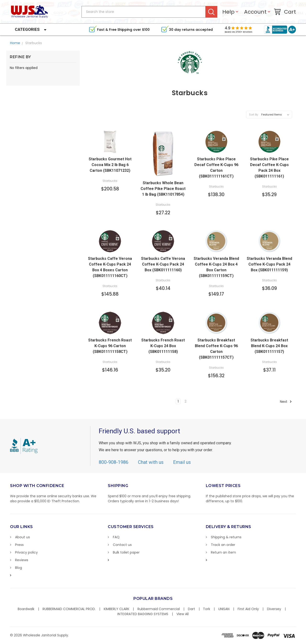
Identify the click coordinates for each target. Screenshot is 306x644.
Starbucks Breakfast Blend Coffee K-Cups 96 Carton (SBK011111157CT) (216, 349)
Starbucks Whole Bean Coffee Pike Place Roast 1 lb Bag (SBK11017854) (163, 189)
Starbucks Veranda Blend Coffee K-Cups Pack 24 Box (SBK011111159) (269, 264)
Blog (19, 568)
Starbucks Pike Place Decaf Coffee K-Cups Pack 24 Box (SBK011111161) (269, 168)
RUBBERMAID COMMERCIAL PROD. (69, 609)
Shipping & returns (226, 537)
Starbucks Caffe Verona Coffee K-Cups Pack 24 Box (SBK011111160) (163, 264)
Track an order (223, 545)
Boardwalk (26, 609)
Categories (27, 29)
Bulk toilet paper (126, 552)
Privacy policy (26, 552)
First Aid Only (248, 609)
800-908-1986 (114, 462)
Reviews (22, 560)
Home (15, 43)
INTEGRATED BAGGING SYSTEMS (143, 614)
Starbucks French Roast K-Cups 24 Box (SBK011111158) (163, 346)
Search (211, 12)
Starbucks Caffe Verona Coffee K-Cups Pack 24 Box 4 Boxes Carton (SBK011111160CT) (110, 267)
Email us (182, 462)
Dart (191, 609)
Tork (207, 609)
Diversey (274, 609)
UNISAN (224, 609)
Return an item (223, 552)
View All (183, 614)
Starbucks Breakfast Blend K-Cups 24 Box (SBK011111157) (269, 346)
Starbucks (34, 43)
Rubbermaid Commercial (159, 609)
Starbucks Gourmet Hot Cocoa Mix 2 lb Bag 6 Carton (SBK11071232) (110, 165)
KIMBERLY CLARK (117, 609)
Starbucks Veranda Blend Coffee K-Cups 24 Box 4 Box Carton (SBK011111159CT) (216, 267)
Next (286, 402)
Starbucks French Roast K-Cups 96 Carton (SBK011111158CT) (110, 346)
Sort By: (254, 115)
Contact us (122, 545)
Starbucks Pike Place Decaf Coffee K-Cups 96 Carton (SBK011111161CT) (216, 168)
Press (19, 545)
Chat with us (151, 462)
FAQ (116, 537)
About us (22, 537)
